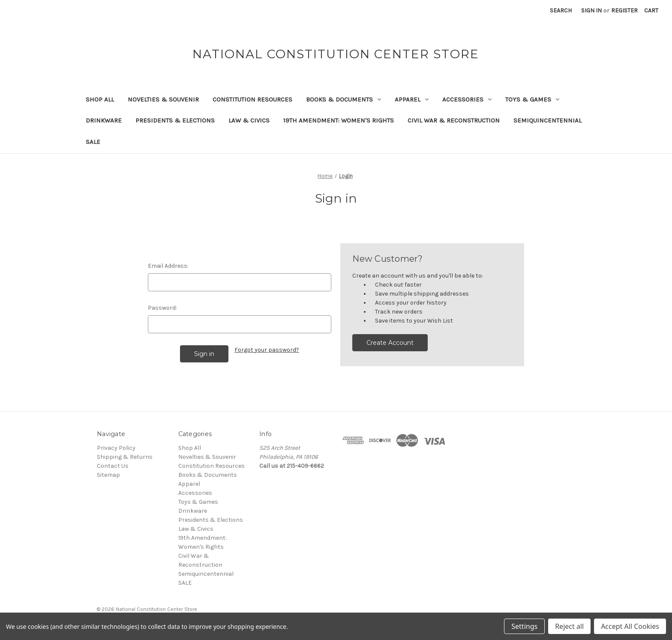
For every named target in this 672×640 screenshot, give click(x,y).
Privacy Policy (116, 448)
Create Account (390, 343)
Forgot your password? (267, 350)
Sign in (591, 10)
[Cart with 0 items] (651, 10)
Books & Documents (343, 99)
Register (624, 10)
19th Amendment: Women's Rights (339, 120)
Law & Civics (249, 120)
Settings (524, 626)
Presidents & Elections (175, 120)
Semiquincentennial (547, 120)
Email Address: (168, 266)
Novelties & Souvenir (163, 99)
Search (561, 10)
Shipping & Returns (125, 457)
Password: (162, 308)
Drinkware (104, 120)
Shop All (100, 99)
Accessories (467, 99)
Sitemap (108, 475)
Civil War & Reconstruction (454, 120)
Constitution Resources (252, 99)
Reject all (569, 626)
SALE (93, 142)
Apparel (412, 99)
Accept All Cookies (630, 626)
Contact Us (113, 466)
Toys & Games (532, 99)
